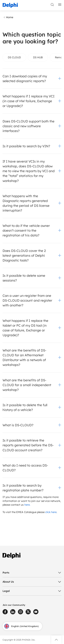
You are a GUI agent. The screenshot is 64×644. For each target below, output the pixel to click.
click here (51, 512)
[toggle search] (52, 5)
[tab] (14, 57)
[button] (32, 79)
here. (27, 505)
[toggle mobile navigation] (60, 5)
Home (8, 17)
